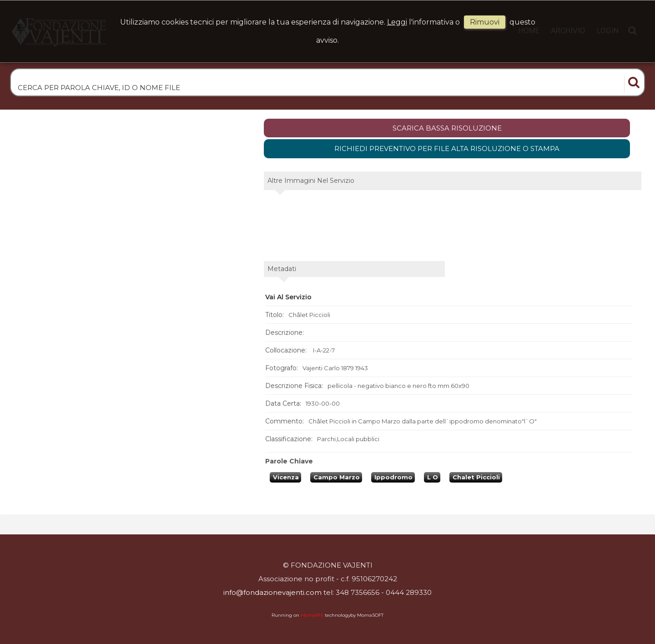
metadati (282, 269)
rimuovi (485, 22)
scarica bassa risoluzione (447, 128)
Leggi (397, 22)
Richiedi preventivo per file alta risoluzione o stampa (447, 148)
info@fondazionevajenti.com (272, 592)
